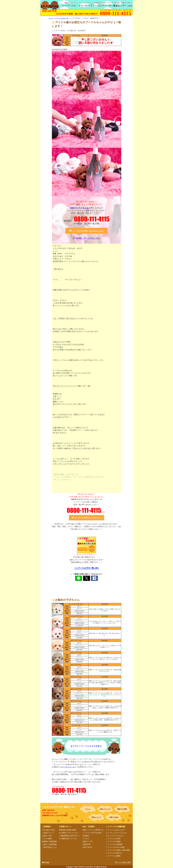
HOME (47, 862)
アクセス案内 (47, 839)
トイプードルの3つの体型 (115, 847)
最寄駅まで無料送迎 (49, 841)
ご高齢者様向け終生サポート (70, 836)
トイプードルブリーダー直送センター (59, 807)
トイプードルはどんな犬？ (116, 830)
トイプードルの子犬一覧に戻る (87, 568)
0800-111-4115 (92, 219)
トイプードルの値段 (113, 841)
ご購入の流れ (114, 817)
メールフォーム (68, 767)
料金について (96, 817)
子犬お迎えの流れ (49, 830)
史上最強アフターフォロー (69, 833)
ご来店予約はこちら (49, 847)
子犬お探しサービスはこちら (87, 238)
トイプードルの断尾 (113, 856)
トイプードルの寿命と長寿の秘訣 (118, 850)
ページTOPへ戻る (124, 862)
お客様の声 (87, 844)
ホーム (88, 809)
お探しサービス (105, 809)
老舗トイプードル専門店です (93, 830)
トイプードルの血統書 (114, 844)
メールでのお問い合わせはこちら (88, 231)
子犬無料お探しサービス (68, 839)
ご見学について (48, 833)
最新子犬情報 (122, 809)
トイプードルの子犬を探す (92, 833)
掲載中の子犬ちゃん (79, 208)
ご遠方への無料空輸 (49, 844)
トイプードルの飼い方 (114, 853)
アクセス (86, 839)
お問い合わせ (87, 847)
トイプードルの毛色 (113, 839)
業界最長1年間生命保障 (68, 830)
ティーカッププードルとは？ (116, 833)
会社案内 (86, 836)
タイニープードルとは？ (115, 836)
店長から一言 (87, 841)
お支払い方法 (47, 836)
